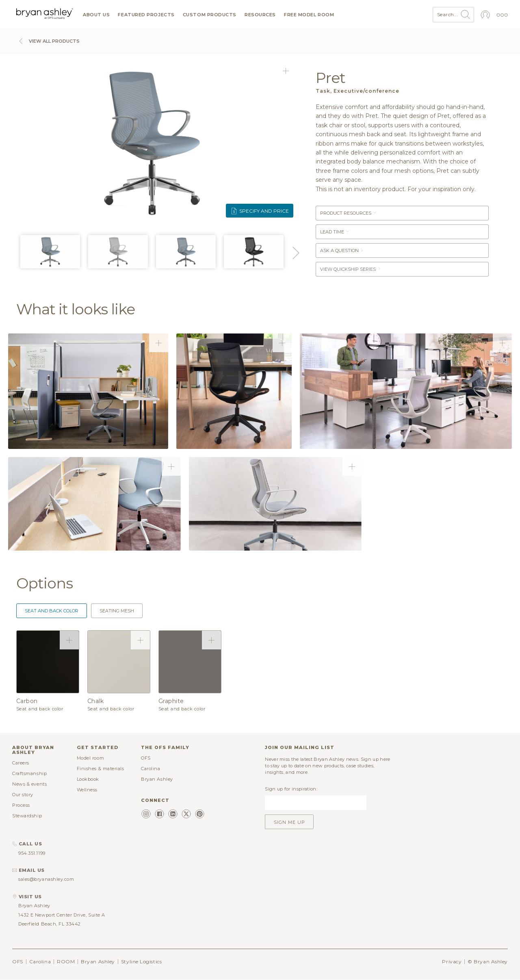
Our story (23, 795)
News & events (29, 784)
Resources (260, 15)
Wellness (87, 790)
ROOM (66, 961)
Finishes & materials (101, 769)
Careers (21, 763)
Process (21, 805)
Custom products (210, 15)
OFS (146, 758)
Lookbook (88, 779)
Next (295, 253)
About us (96, 15)
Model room (91, 758)
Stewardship (27, 816)
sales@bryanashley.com (46, 879)
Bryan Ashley (157, 779)
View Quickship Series (351, 269)
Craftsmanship (29, 773)
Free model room (309, 15)
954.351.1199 (32, 853)
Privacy (452, 961)
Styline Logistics (141, 961)
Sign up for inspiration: (291, 789)
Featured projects (146, 15)
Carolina (151, 769)
